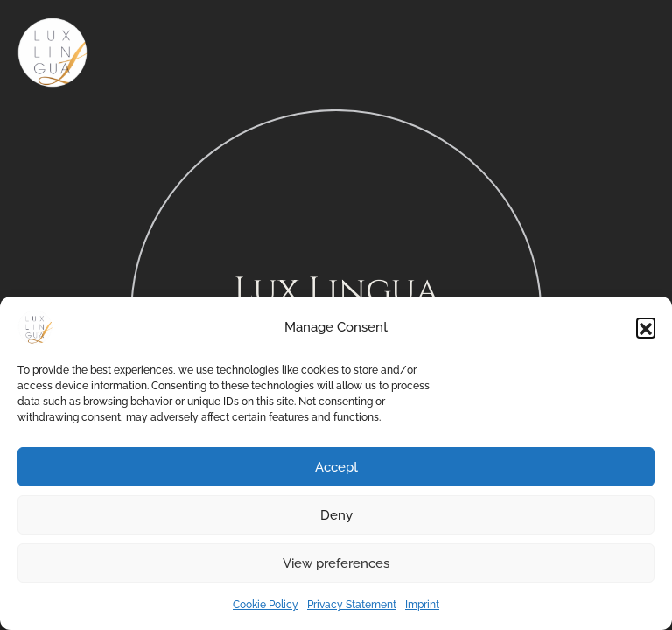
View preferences (336, 563)
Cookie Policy (266, 605)
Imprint (422, 605)
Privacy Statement (352, 605)
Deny (336, 515)
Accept (336, 467)
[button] (646, 327)
